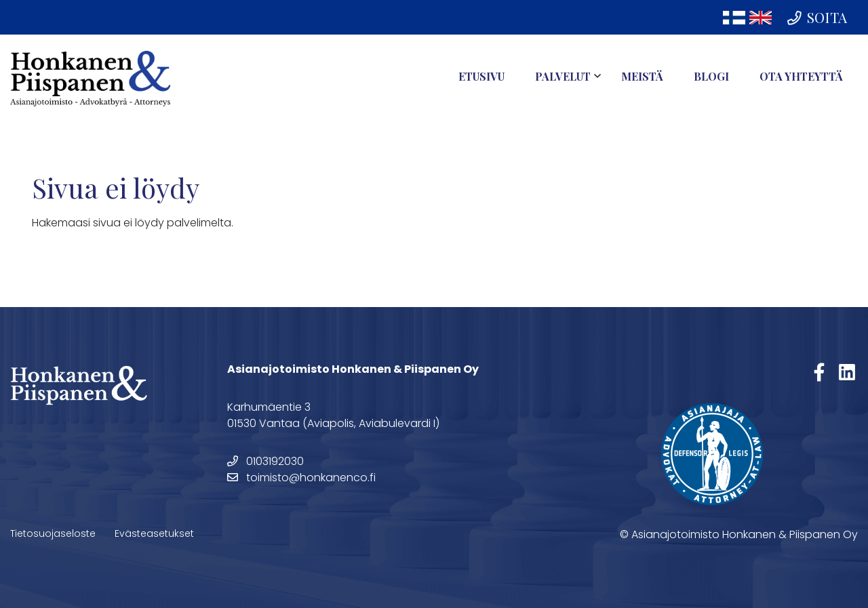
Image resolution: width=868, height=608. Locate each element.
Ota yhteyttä (801, 76)
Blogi (711, 76)
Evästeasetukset (154, 533)
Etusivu (481, 76)
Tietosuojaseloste (53, 533)
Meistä (642, 76)
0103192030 (265, 461)
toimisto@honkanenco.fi (301, 478)
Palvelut (563, 76)
